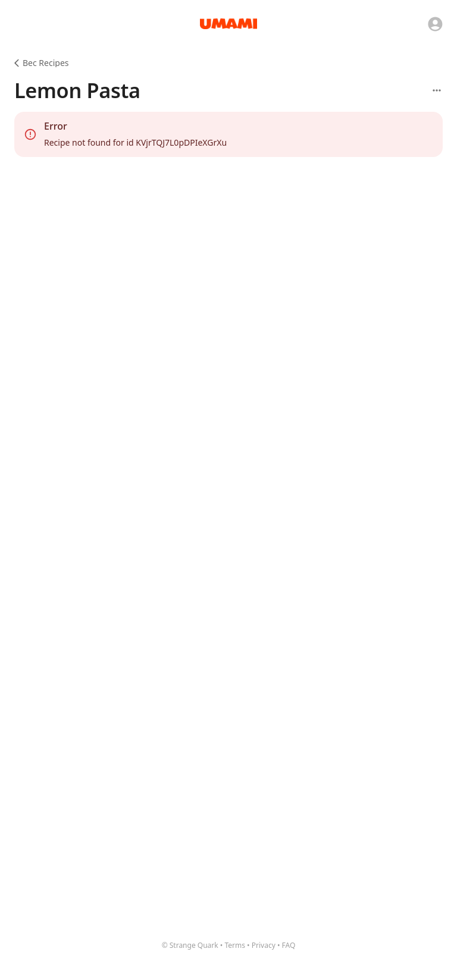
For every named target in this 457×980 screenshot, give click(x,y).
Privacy (264, 945)
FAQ (289, 945)
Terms (235, 945)
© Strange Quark (190, 945)
